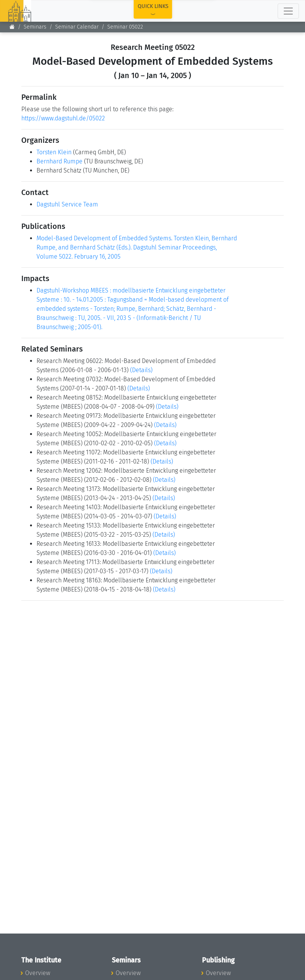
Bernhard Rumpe (60, 161)
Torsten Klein (54, 152)
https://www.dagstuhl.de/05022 (63, 118)
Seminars (35, 27)
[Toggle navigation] (288, 11)
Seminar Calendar (77, 27)
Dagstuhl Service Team (67, 204)
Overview (38, 973)
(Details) (141, 370)
